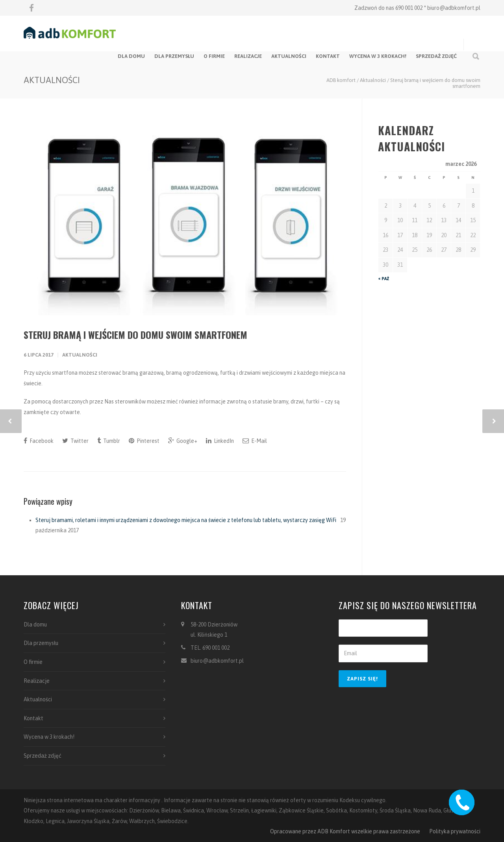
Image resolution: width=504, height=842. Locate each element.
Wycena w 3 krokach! (378, 56)
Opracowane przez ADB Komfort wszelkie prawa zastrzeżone (345, 831)
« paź (384, 279)
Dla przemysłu (174, 56)
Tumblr (109, 441)
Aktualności (289, 56)
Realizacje (248, 56)
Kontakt (328, 56)
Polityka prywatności (455, 831)
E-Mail (255, 441)
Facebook (39, 441)
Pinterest (144, 441)
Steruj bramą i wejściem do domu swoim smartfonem (135, 335)
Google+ (183, 441)
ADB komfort (341, 80)
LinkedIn (220, 441)
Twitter (75, 441)
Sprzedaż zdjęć (436, 56)
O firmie (214, 56)
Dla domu (131, 56)
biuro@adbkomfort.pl (454, 8)
